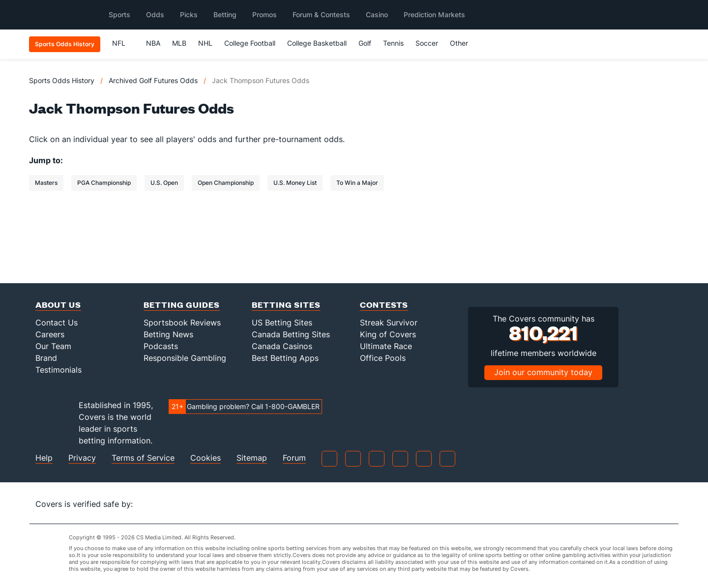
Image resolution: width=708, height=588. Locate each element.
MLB (179, 43)
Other (463, 43)
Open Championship (226, 183)
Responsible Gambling (185, 358)
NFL (123, 43)
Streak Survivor (389, 323)
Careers (50, 334)
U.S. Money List (295, 183)
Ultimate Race (386, 346)
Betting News (168, 334)
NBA (153, 43)
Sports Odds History (62, 80)
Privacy (82, 458)
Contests (384, 305)
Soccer (427, 43)
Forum (294, 458)
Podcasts (161, 346)
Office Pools (383, 358)
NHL (205, 43)
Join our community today (543, 372)
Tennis (393, 43)
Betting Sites (286, 305)
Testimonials (59, 370)
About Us (58, 305)
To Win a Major (357, 183)
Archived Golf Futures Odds (153, 80)
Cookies (206, 458)
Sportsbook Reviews (182, 323)
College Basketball (317, 43)
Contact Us (57, 323)
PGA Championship (104, 183)
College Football (250, 43)
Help (44, 458)
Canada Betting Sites (291, 334)
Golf (365, 43)
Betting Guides (182, 305)
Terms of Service (143, 458)
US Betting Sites (282, 323)
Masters (46, 183)
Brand (46, 358)
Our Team (53, 346)
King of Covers (388, 334)
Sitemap (252, 458)
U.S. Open (164, 183)
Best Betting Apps (285, 358)
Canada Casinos (282, 346)
